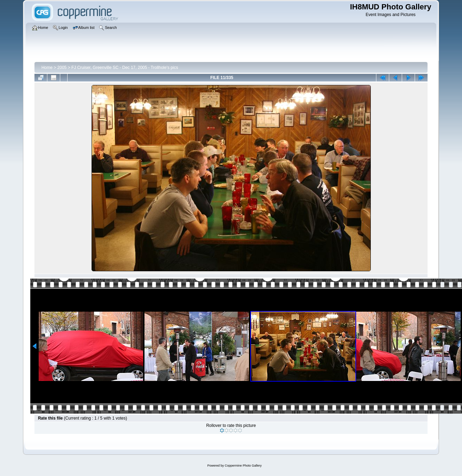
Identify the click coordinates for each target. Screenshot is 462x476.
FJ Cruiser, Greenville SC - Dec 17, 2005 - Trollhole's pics (125, 68)
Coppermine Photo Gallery (243, 466)
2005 (62, 68)
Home (47, 68)
